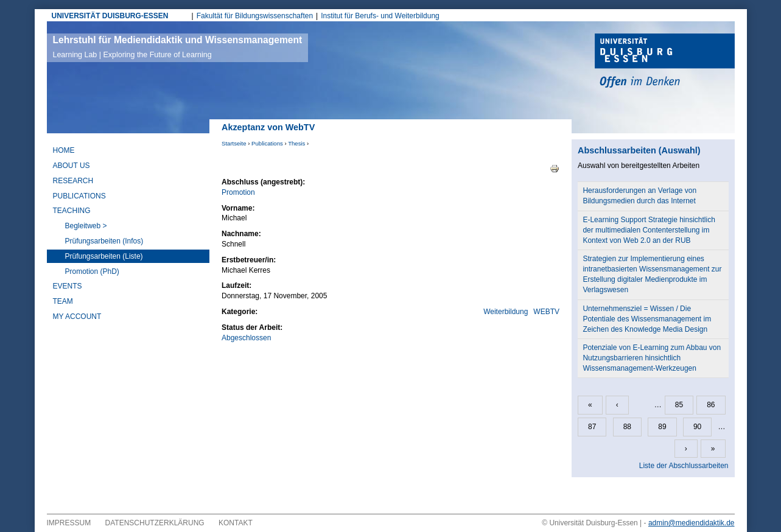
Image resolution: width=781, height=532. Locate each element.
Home (64, 150)
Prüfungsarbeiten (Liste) (104, 256)
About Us (72, 166)
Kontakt (236, 523)
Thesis (296, 143)
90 (697, 427)
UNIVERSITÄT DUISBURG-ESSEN (110, 16)
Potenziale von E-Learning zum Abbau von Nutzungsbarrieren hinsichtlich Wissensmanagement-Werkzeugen (652, 358)
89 (662, 427)
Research (73, 181)
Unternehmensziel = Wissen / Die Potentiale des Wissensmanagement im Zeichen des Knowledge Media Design (647, 319)
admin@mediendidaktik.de (692, 523)
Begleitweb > (86, 226)
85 (679, 405)
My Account (77, 317)
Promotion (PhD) (92, 271)
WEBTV (546, 312)
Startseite (234, 143)
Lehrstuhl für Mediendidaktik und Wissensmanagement (178, 47)
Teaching (72, 211)
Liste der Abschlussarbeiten (684, 466)
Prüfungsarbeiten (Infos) (104, 241)
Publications (267, 143)
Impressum (69, 523)
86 (711, 405)
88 (627, 427)
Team (63, 301)
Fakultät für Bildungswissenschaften (255, 16)
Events (68, 286)
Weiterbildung (506, 312)
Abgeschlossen (246, 338)
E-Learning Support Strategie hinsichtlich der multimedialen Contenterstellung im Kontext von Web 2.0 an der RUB (649, 230)
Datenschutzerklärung (155, 523)
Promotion (238, 192)
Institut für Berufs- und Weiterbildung (380, 16)
